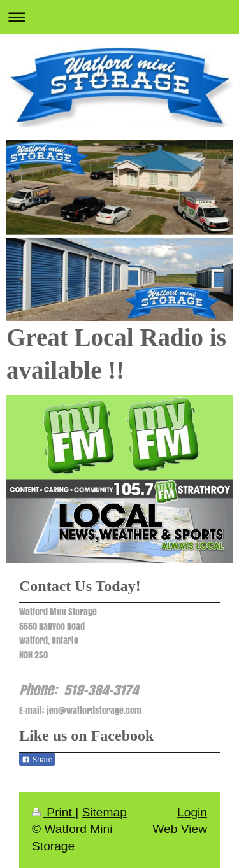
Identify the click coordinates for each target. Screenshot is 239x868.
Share (37, 760)
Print (54, 812)
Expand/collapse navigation (119, 17)
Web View (180, 829)
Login (192, 812)
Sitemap (104, 812)
